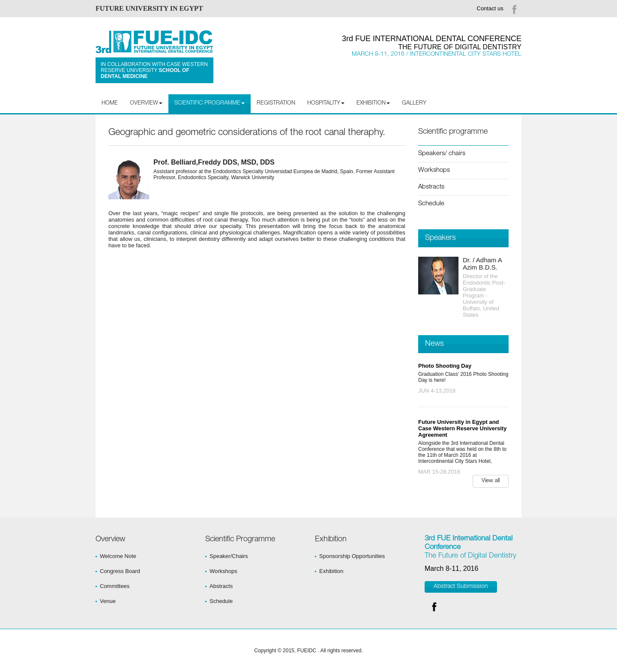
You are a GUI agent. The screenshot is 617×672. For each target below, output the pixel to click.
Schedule (431, 204)
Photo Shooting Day (445, 366)
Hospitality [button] (326, 103)
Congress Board (120, 571)
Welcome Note (118, 556)
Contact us (490, 8)
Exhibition (331, 571)
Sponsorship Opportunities (352, 556)
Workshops (434, 170)
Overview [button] (146, 103)
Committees (115, 586)
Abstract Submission (461, 587)
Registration (276, 103)
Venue (108, 601)
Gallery (414, 103)
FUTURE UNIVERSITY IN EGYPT (149, 8)
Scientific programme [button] (210, 103)
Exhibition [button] (373, 103)
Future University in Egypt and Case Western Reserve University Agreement (462, 428)
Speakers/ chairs (442, 154)
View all (491, 481)
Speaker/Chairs (229, 556)
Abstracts (431, 187)
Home (110, 103)
